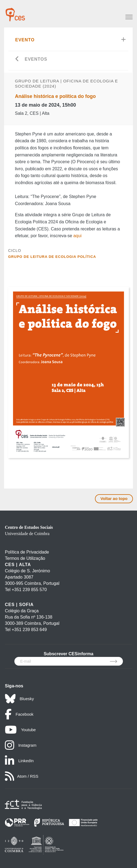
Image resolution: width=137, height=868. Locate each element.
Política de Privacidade (27, 552)
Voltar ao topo (114, 498)
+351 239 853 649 (29, 630)
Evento (25, 40)
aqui (77, 236)
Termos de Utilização (25, 558)
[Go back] (17, 59)
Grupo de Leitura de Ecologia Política (52, 257)
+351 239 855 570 (29, 590)
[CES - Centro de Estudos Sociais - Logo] (15, 12)
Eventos (36, 59)
